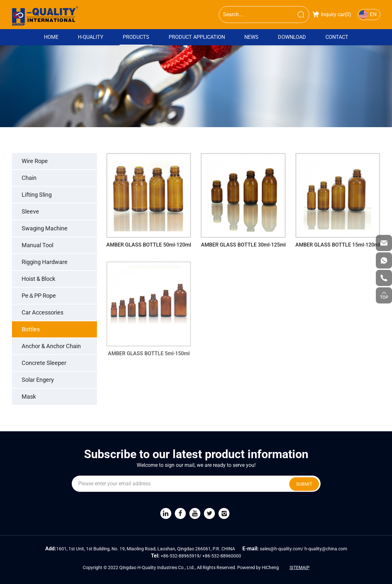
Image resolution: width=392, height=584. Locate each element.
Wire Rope (35, 161)
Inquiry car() (332, 14)
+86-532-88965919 (180, 556)
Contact (337, 37)
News (251, 37)
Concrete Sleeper (44, 363)
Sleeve (30, 211)
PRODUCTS (136, 37)
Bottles (31, 329)
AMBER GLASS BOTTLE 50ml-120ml (149, 245)
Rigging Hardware (45, 262)
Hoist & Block (38, 279)
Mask (29, 397)
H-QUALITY (91, 37)
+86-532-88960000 (222, 556)
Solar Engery (38, 380)
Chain (29, 178)
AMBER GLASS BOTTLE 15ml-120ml (338, 245)
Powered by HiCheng (258, 567)
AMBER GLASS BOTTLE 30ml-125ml (243, 245)
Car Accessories (42, 312)
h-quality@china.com (326, 549)
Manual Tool (37, 245)
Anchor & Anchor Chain (51, 346)
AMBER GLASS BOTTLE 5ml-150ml (149, 359)
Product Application (197, 37)
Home (51, 37)
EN (373, 14)
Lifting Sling (37, 195)
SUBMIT (304, 484)
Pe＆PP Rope (39, 296)
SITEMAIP (300, 567)
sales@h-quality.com (281, 549)
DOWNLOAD (292, 37)
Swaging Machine (45, 228)
